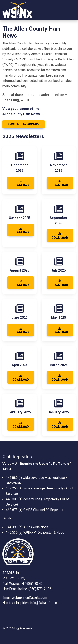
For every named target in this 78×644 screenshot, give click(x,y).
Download (21, 183)
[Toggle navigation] (72, 10)
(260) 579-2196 (40, 589)
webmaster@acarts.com (29, 598)
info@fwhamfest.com (46, 603)
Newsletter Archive (24, 124)
